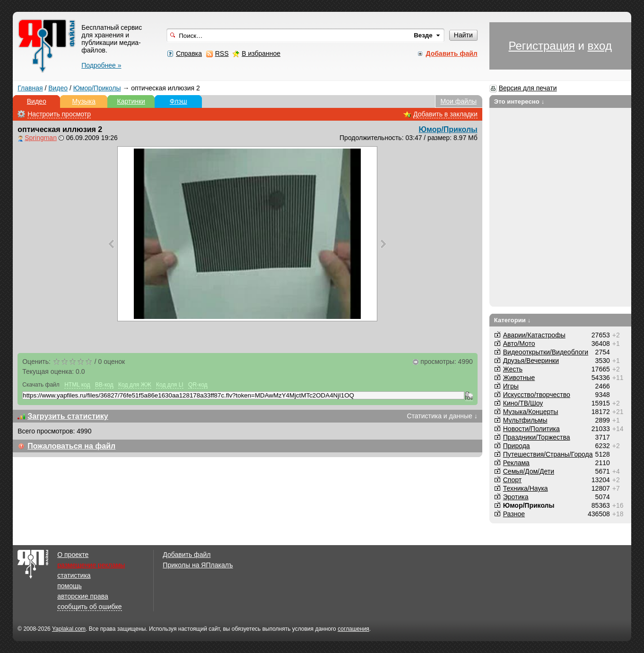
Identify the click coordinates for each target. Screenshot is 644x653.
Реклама (516, 463)
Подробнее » (101, 65)
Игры (511, 386)
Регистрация (542, 46)
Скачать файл (41, 385)
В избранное (261, 53)
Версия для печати (528, 88)
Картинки (131, 101)
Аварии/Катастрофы (534, 335)
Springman (41, 138)
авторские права (83, 596)
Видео (58, 88)
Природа (517, 446)
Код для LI (170, 385)
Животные (519, 378)
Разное (514, 514)
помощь (70, 586)
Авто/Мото (519, 344)
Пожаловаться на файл (71, 446)
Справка (189, 53)
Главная (30, 88)
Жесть (513, 369)
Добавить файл (187, 555)
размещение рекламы (91, 565)
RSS (222, 53)
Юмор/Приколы (97, 88)
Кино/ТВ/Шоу (523, 403)
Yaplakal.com (69, 629)
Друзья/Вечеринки (531, 361)
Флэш (178, 101)
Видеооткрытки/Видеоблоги (546, 352)
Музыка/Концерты (531, 412)
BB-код (104, 385)
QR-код (198, 385)
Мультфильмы (525, 420)
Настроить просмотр (59, 114)
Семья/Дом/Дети (529, 471)
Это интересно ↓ (519, 101)
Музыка (84, 101)
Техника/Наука (526, 488)
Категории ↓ (513, 320)
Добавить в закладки (445, 114)
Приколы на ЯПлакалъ (198, 565)
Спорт (512, 480)
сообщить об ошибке (89, 607)
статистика (74, 575)
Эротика (516, 497)
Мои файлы (458, 101)
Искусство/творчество (537, 395)
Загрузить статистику (68, 416)
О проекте (73, 555)
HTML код (77, 385)
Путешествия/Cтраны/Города (548, 454)
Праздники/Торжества (537, 437)
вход (600, 46)
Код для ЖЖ (135, 385)
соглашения (353, 629)
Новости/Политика (531, 429)
